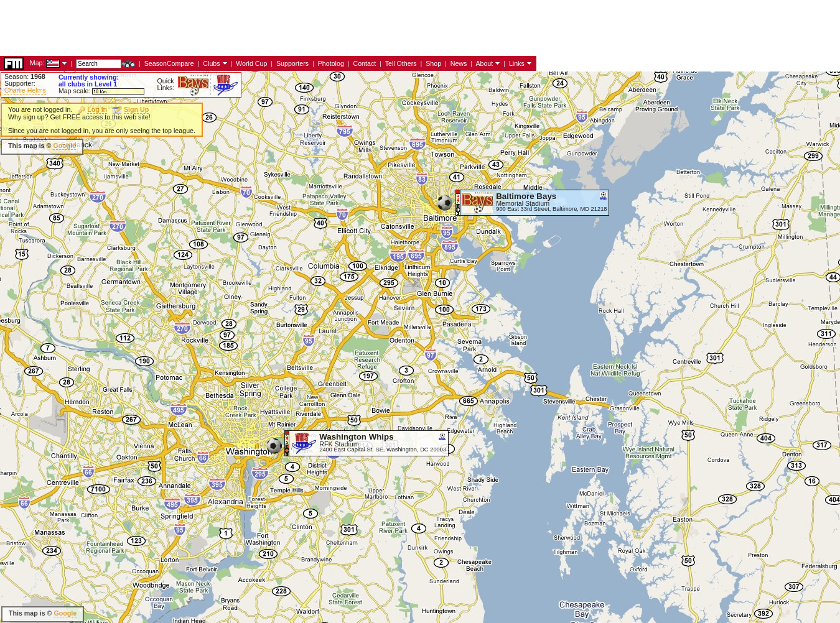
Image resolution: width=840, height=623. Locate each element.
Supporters (292, 63)
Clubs (211, 63)
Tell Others (401, 63)
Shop (433, 63)
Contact (364, 63)
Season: (25, 76)
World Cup (251, 63)
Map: (37, 63)
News (459, 63)
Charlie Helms (25, 90)
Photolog (331, 63)
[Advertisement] (226, 28)
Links (517, 63)
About (484, 63)
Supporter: (20, 83)
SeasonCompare (169, 63)
